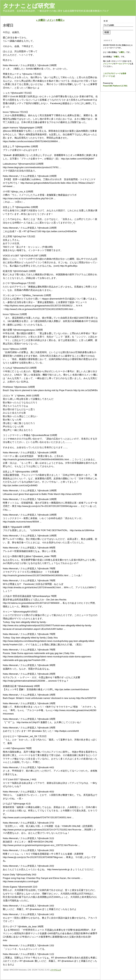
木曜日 (116, 57)
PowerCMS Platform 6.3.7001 (115, 86)
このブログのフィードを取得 (115, 73)
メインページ (108, 64)
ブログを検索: (109, 25)
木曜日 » (60, 20)
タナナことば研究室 (29, 6)
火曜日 (122, 52)
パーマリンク (56, 970)
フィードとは (109, 76)
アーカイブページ (123, 64)
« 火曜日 (41, 20)
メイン (50, 20)
